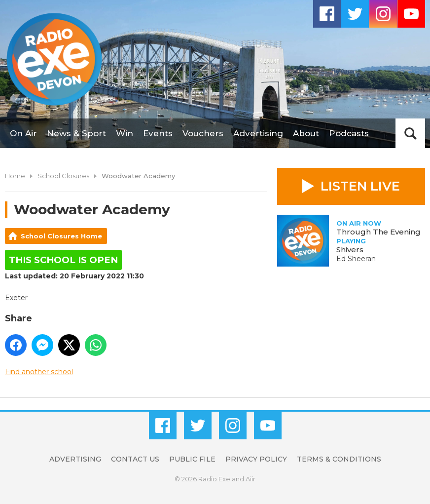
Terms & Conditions (339, 459)
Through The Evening (378, 232)
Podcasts (349, 133)
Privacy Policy (256, 459)
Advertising (258, 133)
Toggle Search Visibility (410, 133)
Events (158, 133)
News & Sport (76, 133)
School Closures (63, 176)
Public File (192, 459)
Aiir (251, 479)
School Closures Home (61, 236)
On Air (23, 133)
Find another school (39, 372)
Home (15, 176)
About (306, 133)
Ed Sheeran (356, 259)
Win (125, 133)
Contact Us (135, 459)
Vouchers (203, 133)
